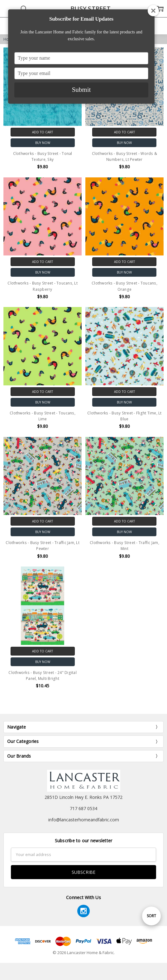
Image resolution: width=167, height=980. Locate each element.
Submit (81, 90)
